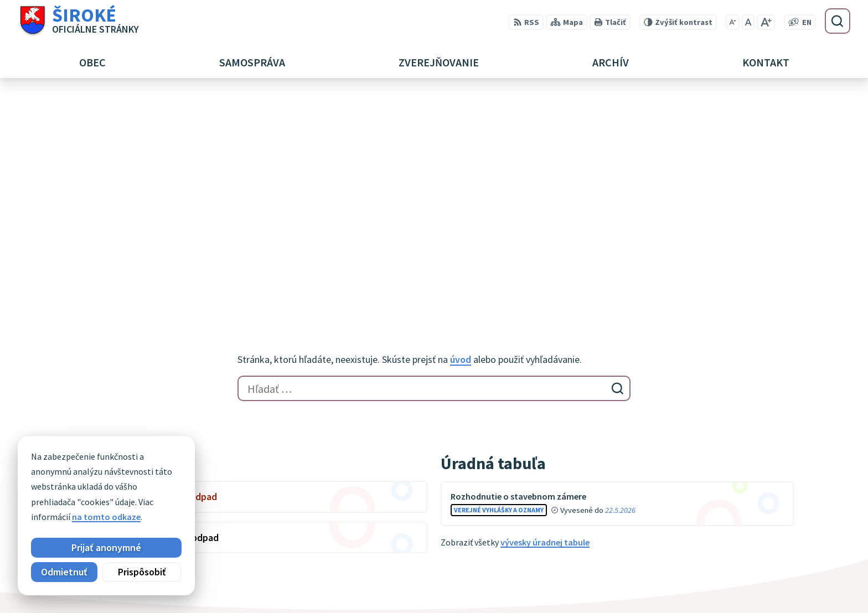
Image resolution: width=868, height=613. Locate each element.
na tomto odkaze (106, 517)
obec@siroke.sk (717, 584)
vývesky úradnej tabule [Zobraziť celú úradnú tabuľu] (545, 322)
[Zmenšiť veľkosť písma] (733, 22)
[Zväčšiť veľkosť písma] (766, 22)
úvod (461, 139)
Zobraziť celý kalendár (118, 349)
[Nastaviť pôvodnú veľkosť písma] (748, 22)
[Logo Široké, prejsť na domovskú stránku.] (78, 21)
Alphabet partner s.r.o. (219, 479)
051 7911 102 (710, 571)
